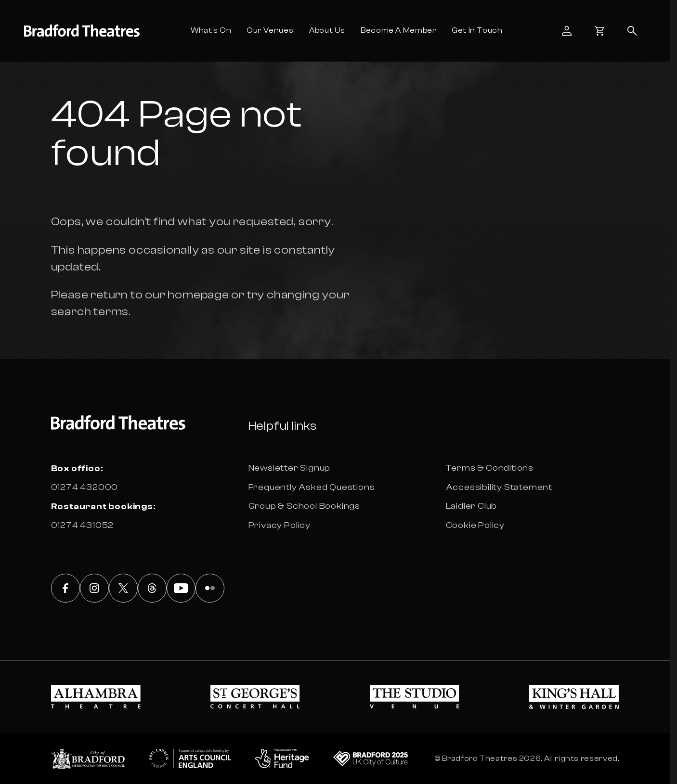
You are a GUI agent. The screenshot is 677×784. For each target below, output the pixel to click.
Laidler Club (472, 506)
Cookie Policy (475, 525)
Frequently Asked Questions (312, 487)
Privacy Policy (280, 525)
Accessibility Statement (499, 487)
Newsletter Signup (290, 468)
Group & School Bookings (304, 506)
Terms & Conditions (490, 468)
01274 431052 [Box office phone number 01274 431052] (83, 525)
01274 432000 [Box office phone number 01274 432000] (85, 487)
